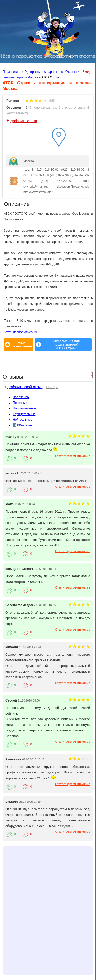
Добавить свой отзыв (25, 387)
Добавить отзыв (24, 121)
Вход (86, 72)
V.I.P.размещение (22, 345)
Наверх (52, 387)
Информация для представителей (66, 345)
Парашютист (12, 72)
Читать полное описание (20, 332)
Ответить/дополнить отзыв (73, 456)
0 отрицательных (72, 107)
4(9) (40, 101)
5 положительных (43, 107)
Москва (33, 77)
